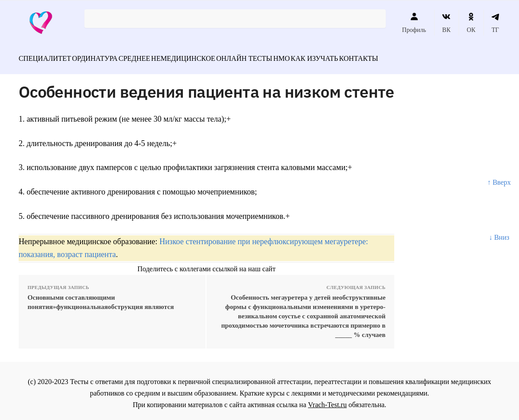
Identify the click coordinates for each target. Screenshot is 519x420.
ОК (471, 23)
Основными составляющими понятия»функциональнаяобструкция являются (101, 297)
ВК (446, 23)
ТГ (495, 23)
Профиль (414, 23)
